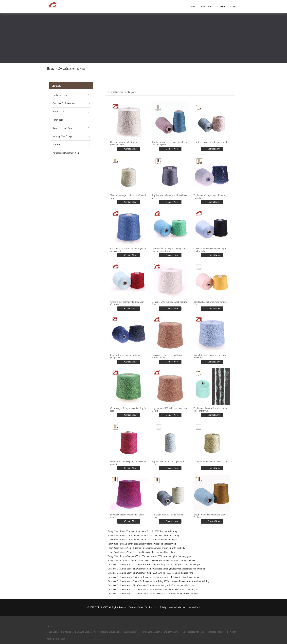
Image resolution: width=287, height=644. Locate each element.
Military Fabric (171, 632)
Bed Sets (53, 632)
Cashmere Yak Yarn (142, 565)
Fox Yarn (57, 145)
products (221, 7)
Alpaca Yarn (126, 548)
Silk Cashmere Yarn (142, 569)
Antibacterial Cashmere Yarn (66, 153)
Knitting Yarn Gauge (62, 136)
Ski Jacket (66, 632)
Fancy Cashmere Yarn (130, 556)
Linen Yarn (125, 531)
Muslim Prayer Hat (110, 632)
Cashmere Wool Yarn (143, 590)
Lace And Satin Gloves (86, 632)
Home (193, 7)
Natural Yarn (59, 112)
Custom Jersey (130, 632)
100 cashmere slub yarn (71, 69)
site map (182, 607)
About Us (206, 7)
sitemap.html (194, 607)
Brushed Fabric (215, 632)
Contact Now (130, 149)
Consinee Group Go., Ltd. (141, 607)
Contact (234, 7)
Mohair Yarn (126, 544)
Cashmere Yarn (60, 95)
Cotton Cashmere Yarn (143, 577)
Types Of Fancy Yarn (63, 128)
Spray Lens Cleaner (150, 632)
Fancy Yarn (58, 120)
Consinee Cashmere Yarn (64, 103)
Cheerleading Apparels (193, 632)
